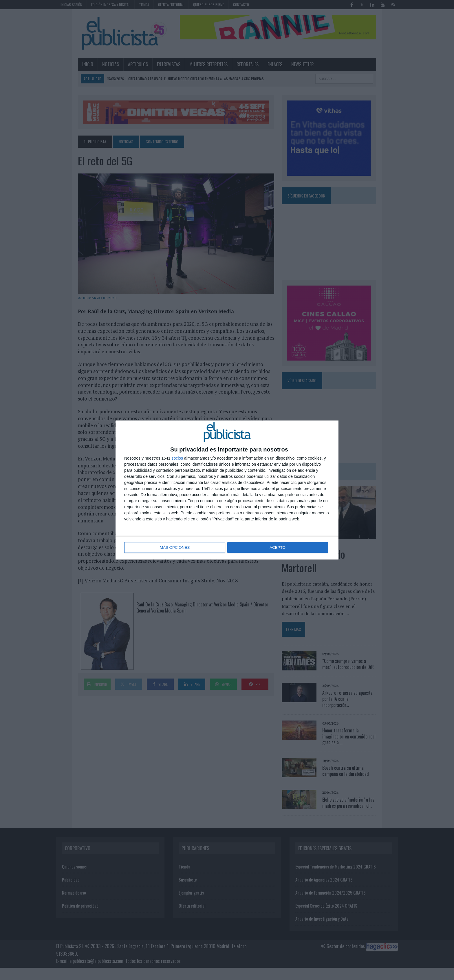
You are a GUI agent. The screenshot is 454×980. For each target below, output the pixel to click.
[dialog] (227, 490)
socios (177, 458)
